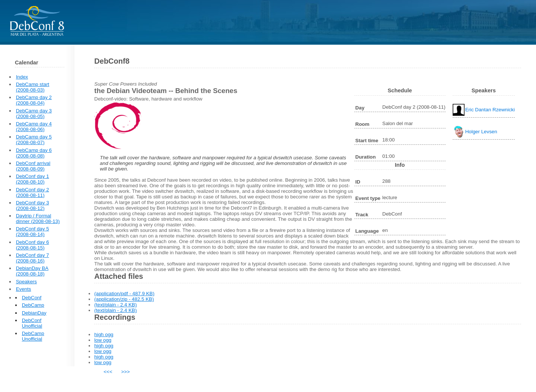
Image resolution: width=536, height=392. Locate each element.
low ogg (103, 340)
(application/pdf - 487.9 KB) (124, 294)
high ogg (104, 334)
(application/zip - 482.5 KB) (124, 299)
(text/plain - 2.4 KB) (115, 305)
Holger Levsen (481, 132)
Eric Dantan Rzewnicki (490, 110)
